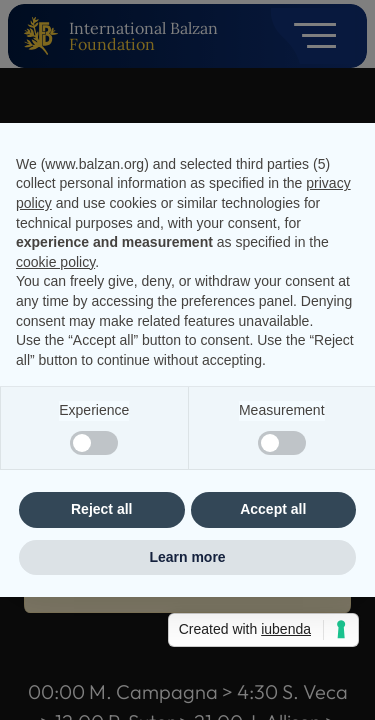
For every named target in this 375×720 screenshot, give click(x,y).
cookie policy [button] (55, 262)
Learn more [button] (187, 557)
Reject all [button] (101, 509)
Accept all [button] (273, 509)
